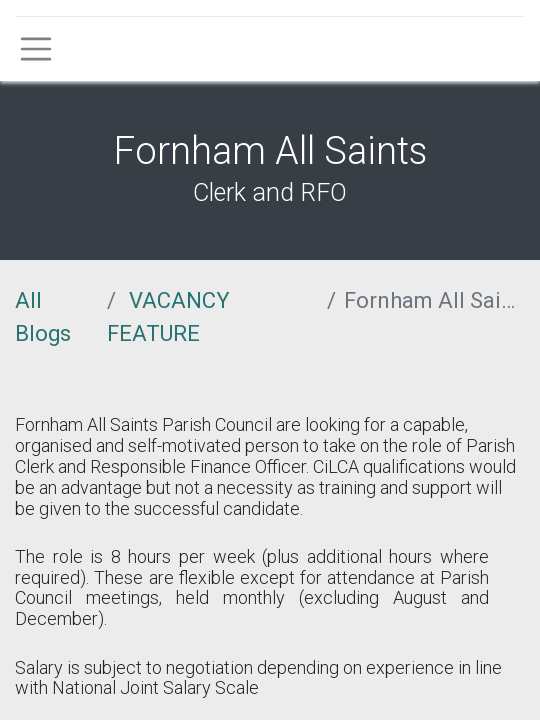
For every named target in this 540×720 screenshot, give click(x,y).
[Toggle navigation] (36, 49)
